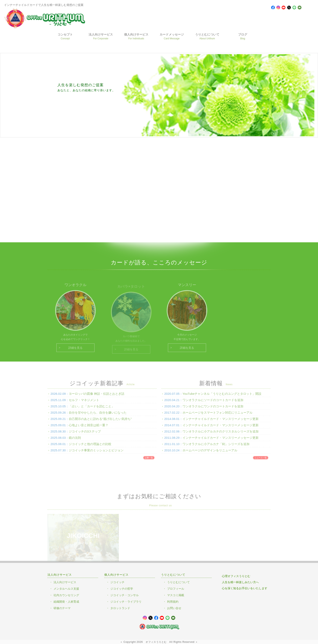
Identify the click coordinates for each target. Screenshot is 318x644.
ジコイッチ (117, 582)
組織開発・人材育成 (66, 602)
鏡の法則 (75, 440)
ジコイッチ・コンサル (125, 595)
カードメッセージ (172, 36)
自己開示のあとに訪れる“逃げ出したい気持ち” (100, 421)
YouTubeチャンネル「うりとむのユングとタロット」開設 (222, 396)
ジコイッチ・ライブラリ (126, 602)
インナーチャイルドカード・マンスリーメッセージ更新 (221, 421)
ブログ (243, 36)
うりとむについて (207, 36)
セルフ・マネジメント (84, 403)
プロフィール (176, 589)
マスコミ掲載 (176, 595)
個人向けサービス (136, 36)
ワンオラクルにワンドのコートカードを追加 (213, 409)
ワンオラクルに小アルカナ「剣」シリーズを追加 (216, 447)
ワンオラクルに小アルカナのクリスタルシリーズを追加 (221, 434)
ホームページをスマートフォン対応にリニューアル (218, 415)
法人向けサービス (101, 36)
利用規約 (173, 602)
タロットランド (120, 608)
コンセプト (65, 36)
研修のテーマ (62, 608)
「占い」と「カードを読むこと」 (92, 409)
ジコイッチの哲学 (122, 589)
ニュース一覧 (261, 460)
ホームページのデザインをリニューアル (210, 453)
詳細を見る (75, 350)
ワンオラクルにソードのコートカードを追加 (213, 403)
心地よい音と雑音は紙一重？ (89, 428)
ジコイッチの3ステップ (85, 434)
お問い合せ (174, 608)
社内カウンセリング (66, 595)
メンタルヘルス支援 (66, 589)
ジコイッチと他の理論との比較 (90, 447)
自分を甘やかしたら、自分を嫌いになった (98, 415)
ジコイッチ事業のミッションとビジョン (96, 453)
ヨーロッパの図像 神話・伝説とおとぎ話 (97, 396)
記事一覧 (149, 460)
